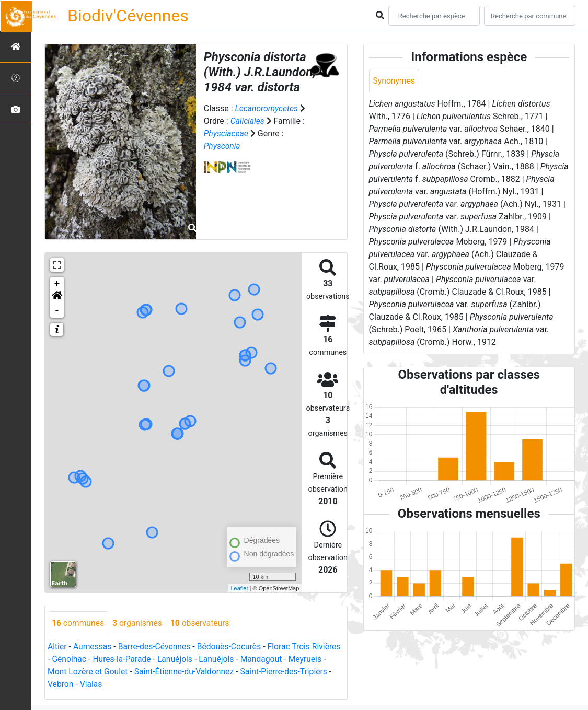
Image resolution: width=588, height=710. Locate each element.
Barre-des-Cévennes (156, 647)
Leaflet (239, 588)
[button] (57, 297)
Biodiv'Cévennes (128, 16)
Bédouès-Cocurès (232, 647)
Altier (57, 647)
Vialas (142, 684)
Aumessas (93, 647)
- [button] (57, 311)
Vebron (111, 684)
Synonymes (395, 81)
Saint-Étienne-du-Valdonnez (227, 672)
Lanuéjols (209, 659)
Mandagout (297, 659)
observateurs (203, 623)
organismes (139, 623)
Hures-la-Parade (155, 659)
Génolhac (101, 659)
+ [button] (57, 284)
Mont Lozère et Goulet (129, 672)
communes (78, 623)
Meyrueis (65, 672)
